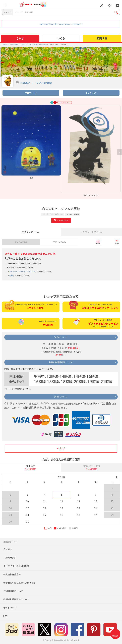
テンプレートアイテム (91, 232)
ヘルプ (61, 448)
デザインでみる (59, 242)
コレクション (91, 93)
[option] (31, 142)
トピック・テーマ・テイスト (22, 271)
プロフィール (31, 93)
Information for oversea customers (61, 24)
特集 (11, 275)
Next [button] (119, 152)
